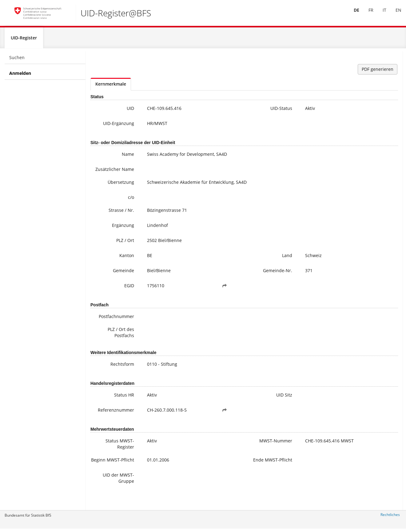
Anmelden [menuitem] (20, 76)
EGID (117, 294)
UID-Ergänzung (106, 126)
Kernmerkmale (111, 87)
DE (352, 15)
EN (394, 15)
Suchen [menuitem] (17, 60)
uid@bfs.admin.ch (359, 106)
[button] (194, 295)
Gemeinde (111, 279)
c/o (119, 206)
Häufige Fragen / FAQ (368, 146)
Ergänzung (111, 234)
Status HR (112, 404)
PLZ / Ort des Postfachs (109, 341)
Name (116, 157)
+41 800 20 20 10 (360, 100)
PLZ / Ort (113, 249)
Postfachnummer (108, 325)
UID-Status (233, 111)
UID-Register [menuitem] (24, 40)
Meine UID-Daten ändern (372, 153)
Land (239, 264)
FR (366, 15)
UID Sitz (236, 404)
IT (380, 15)
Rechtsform (110, 373)
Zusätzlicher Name (109, 175)
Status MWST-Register (107, 453)
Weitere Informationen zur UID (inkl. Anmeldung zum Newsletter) (374, 134)
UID (118, 111)
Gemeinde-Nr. (229, 279)
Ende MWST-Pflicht (231, 472)
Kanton (114, 264)
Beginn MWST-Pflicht (107, 472)
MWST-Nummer (234, 453)
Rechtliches (390, 517)
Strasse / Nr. (109, 219)
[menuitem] (352, 15)
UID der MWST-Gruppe (106, 491)
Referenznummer (108, 419)
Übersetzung (109, 191)
